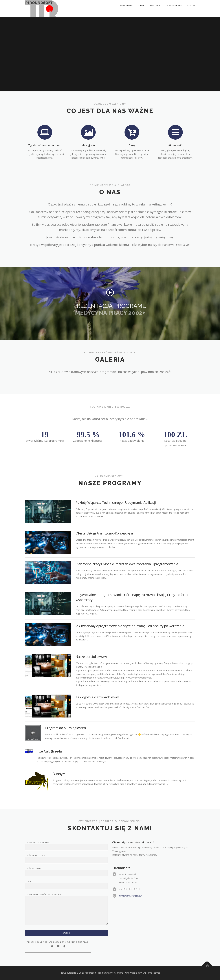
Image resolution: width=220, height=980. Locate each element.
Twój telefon (66, 871)
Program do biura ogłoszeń (66, 728)
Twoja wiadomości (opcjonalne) (66, 909)
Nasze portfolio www (91, 656)
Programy (127, 6)
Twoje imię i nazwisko (66, 845)
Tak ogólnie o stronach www (97, 697)
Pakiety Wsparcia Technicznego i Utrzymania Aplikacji (116, 502)
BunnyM (59, 774)
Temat (66, 884)
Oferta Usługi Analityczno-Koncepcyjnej (105, 533)
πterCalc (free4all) (51, 751)
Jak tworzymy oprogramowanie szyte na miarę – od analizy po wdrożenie (130, 626)
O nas (141, 6)
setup (191, 6)
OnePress (130, 973)
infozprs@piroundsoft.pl (131, 896)
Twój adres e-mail (66, 858)
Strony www (174, 6)
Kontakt (155, 6)
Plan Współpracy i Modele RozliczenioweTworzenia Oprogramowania (127, 564)
